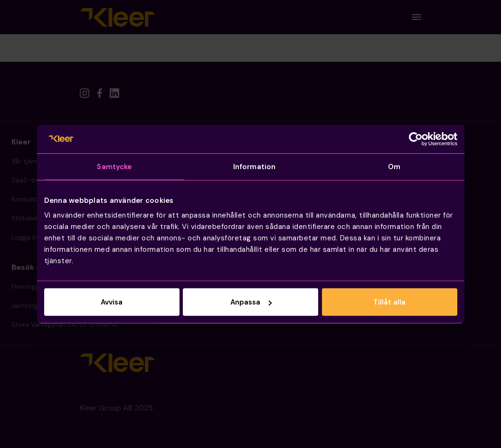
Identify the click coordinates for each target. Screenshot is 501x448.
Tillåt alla (389, 302)
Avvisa (112, 302)
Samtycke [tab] (114, 166)
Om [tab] (394, 166)
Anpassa (251, 302)
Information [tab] (254, 166)
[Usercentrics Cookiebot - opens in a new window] (416, 139)
